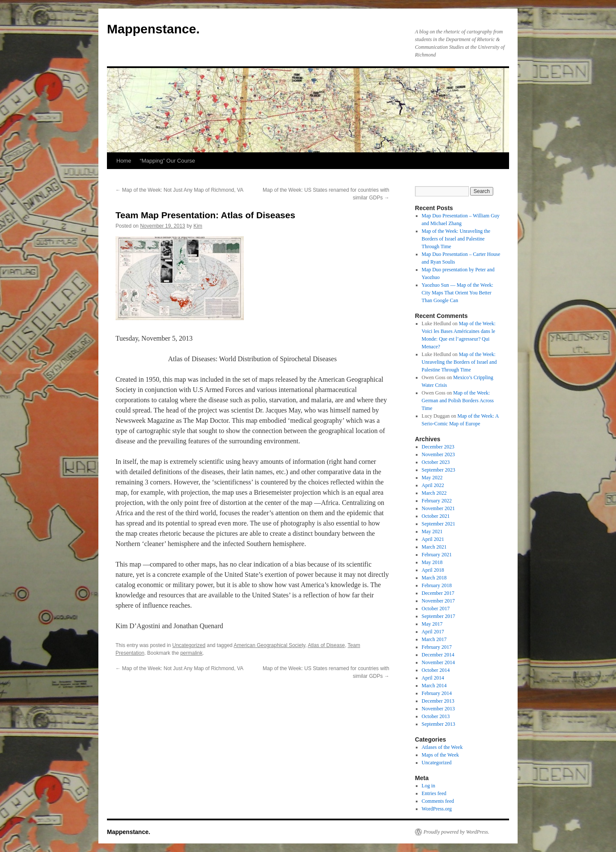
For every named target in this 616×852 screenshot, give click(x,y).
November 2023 (438, 454)
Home (124, 161)
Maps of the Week (440, 755)
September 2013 (438, 724)
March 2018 (434, 578)
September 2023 (438, 470)
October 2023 (436, 462)
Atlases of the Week (442, 747)
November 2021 (438, 508)
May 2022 (432, 478)
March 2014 (434, 686)
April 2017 (433, 632)
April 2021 (433, 539)
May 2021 (432, 531)
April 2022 (433, 485)
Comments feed (438, 801)
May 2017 (432, 624)
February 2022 (437, 501)
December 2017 (438, 593)
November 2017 (438, 601)
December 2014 (438, 655)
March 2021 (434, 547)
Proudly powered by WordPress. (456, 832)
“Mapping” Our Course (167, 161)
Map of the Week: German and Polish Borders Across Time (458, 401)
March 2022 (434, 493)
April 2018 (433, 570)
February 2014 (437, 693)
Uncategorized (189, 645)
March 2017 (434, 639)
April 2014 (433, 678)
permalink (191, 653)
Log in (429, 786)
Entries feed (434, 793)
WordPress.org (437, 809)
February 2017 (437, 647)
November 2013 (438, 709)
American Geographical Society (269, 645)
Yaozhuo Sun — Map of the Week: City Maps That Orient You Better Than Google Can (458, 293)
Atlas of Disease (326, 645)
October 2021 (436, 516)
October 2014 (436, 670)
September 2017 (438, 616)
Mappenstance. (153, 29)
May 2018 (432, 562)
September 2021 (438, 524)
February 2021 (437, 555)
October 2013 (436, 716)
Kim (198, 226)
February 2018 (437, 585)
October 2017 (436, 609)
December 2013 (438, 701)
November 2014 (438, 662)
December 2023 (438, 447)
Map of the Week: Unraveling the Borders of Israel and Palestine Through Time (456, 239)
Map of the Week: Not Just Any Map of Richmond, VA (179, 190)
